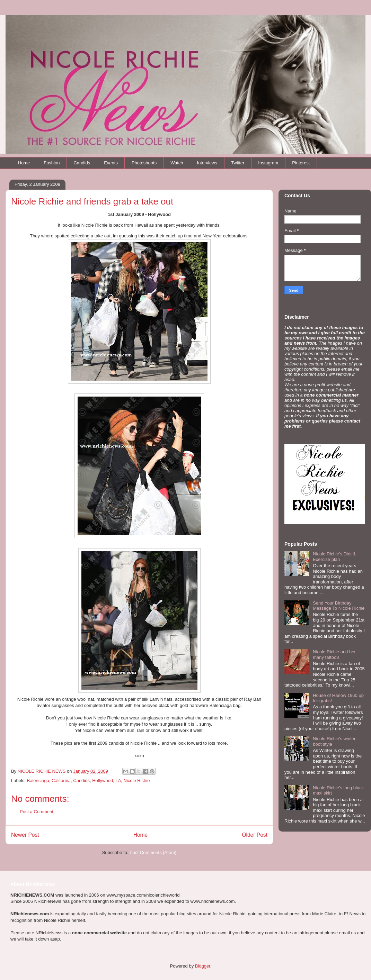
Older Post (255, 835)
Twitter (238, 163)
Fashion (52, 163)
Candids (82, 163)
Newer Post (25, 835)
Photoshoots (144, 163)
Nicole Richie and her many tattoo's (334, 655)
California (61, 781)
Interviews (207, 163)
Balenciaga (38, 781)
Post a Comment (37, 812)
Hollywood (103, 781)
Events (111, 163)
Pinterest (301, 163)
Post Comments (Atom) (153, 852)
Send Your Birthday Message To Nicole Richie (339, 606)
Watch (177, 163)
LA (118, 781)
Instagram (268, 163)
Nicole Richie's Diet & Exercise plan (334, 557)
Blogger (203, 966)
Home (24, 163)
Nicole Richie (137, 781)
